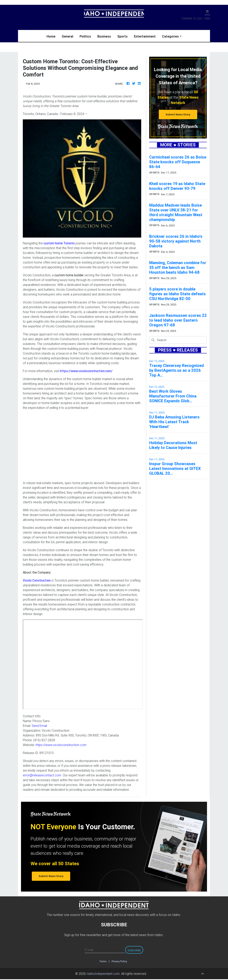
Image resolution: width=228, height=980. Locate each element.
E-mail (89, 950)
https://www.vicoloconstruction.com (61, 745)
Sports (122, 36)
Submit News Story (178, 114)
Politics (85, 36)
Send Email (39, 726)
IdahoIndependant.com (103, 974)
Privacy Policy (119, 961)
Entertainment (145, 36)
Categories (170, 36)
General (67, 36)
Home (53, 36)
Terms (103, 961)
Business (104, 36)
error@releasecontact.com (42, 775)
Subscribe (134, 950)
